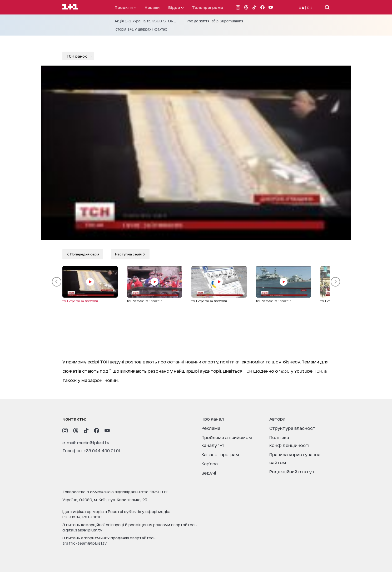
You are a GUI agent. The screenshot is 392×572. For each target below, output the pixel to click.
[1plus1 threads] (76, 431)
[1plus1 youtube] (107, 431)
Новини (152, 7)
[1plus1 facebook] (97, 431)
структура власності (293, 428)
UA (301, 8)
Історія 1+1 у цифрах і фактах (141, 29)
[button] (57, 282)
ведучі (209, 473)
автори (277, 419)
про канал (213, 419)
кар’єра (210, 463)
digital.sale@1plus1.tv (82, 530)
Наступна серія (129, 254)
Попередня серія (84, 254)
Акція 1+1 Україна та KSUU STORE (145, 21)
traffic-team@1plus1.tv (85, 543)
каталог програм (220, 454)
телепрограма (208, 7)
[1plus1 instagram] (65, 431)
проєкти (125, 7)
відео (176, 7)
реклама (211, 428)
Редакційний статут (292, 471)
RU (310, 8)
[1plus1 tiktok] (86, 431)
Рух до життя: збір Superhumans (215, 21)
